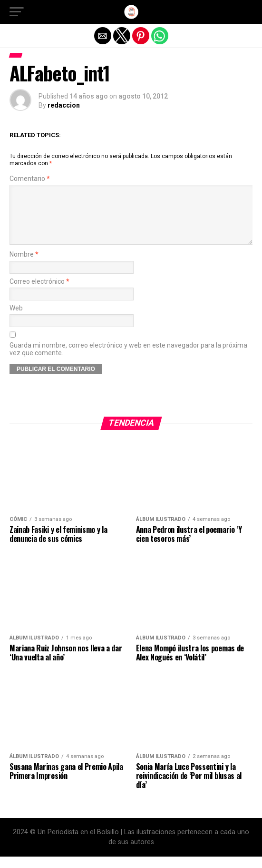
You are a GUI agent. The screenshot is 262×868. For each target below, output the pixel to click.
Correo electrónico (39, 293)
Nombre (24, 266)
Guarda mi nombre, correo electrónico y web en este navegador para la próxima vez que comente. (128, 360)
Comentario (30, 179)
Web (16, 320)
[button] (17, 12)
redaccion (64, 105)
